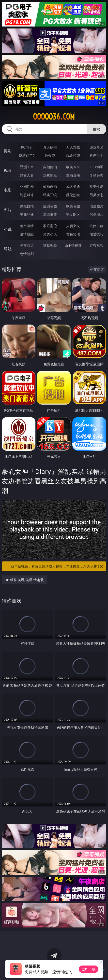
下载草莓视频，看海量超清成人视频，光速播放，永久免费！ (56, 566)
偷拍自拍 (50, 186)
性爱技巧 (96, 234)
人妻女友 (73, 226)
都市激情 (27, 226)
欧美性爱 (96, 186)
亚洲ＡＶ (27, 167)
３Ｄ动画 (96, 167)
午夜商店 (27, 245)
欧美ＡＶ (73, 167)
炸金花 (50, 156)
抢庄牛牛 (96, 156)
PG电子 (27, 147)
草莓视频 (50, 245)
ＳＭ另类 (96, 175)
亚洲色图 (50, 206)
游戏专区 (96, 147)
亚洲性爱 (27, 186)
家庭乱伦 (50, 226)
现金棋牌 (73, 156)
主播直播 (73, 175)
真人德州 (50, 147)
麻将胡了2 (27, 156)
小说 (8, 229)
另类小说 (50, 234)
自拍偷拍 (50, 167)
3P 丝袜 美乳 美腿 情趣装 (24, 580)
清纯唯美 (50, 214)
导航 (8, 249)
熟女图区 (73, 214)
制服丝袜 (27, 195)
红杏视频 (96, 245)
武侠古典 (96, 226)
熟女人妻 (27, 175)
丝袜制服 (50, 175)
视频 (8, 170)
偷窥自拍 (27, 206)
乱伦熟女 (73, 195)
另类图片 (96, 214)
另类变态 (96, 195)
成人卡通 (73, 186)
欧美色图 (73, 206)
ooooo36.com (54, 117)
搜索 (96, 129)
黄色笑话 (73, 234)
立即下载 (89, 969)
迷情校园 (27, 234)
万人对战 (73, 147)
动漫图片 (96, 206)
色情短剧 (27, 254)
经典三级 (50, 195)
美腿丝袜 (27, 214)
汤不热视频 (73, 245)
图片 (8, 210)
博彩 (8, 151)
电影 (8, 190)
